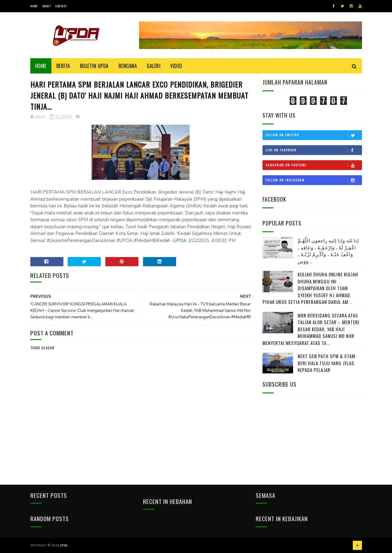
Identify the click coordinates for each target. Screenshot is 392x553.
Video (176, 66)
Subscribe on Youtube (314, 165)
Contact (61, 6)
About (47, 6)
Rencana (128, 66)
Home (34, 6)
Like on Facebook (314, 150)
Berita (63, 66)
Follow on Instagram (314, 180)
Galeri (154, 66)
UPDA (180, 241)
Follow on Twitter (314, 135)
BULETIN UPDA (94, 66)
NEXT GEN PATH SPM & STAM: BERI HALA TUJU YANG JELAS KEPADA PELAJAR (327, 363)
